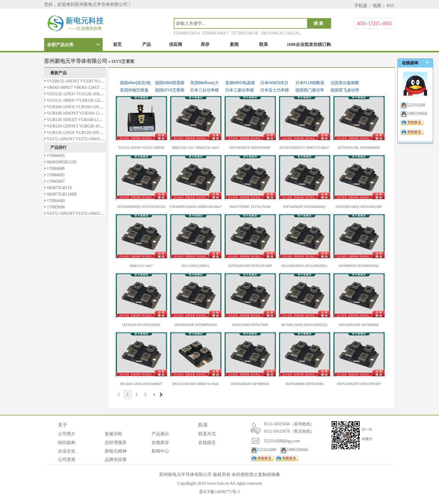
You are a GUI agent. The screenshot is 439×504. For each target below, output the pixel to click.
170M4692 (56, 175)
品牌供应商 (116, 460)
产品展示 (160, 434)
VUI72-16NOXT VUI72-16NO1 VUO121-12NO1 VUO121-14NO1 (103, 139)
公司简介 (67, 434)
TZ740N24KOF (245, 33)
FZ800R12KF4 (187, 33)
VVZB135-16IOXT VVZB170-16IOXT (80, 81)
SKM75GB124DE (62, 194)
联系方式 (207, 434)
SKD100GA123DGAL (281, 33)
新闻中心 (160, 451)
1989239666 (294, 450)
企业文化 (67, 451)
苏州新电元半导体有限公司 (76, 61)
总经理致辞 (116, 443)
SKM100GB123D (62, 162)
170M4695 (56, 156)
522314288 (264, 450)
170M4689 (56, 201)
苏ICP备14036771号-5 (219, 492)
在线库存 (160, 443)
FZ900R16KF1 (216, 33)
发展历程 (113, 434)
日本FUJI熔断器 (310, 83)
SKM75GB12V (60, 188)
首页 (117, 44)
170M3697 (56, 181)
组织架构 (67, 443)
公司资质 (67, 460)
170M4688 (56, 169)
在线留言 (207, 443)
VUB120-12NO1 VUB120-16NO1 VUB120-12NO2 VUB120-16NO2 (105, 133)
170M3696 (56, 207)
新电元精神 (116, 451)
